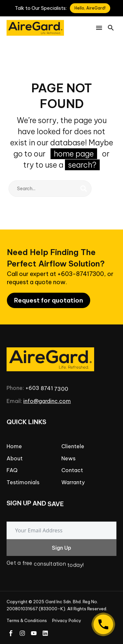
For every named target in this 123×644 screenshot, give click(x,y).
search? (82, 165)
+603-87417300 (81, 274)
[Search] (50, 189)
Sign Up (61, 548)
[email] (61, 530)
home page (74, 154)
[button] (111, 28)
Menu (99, 28)
